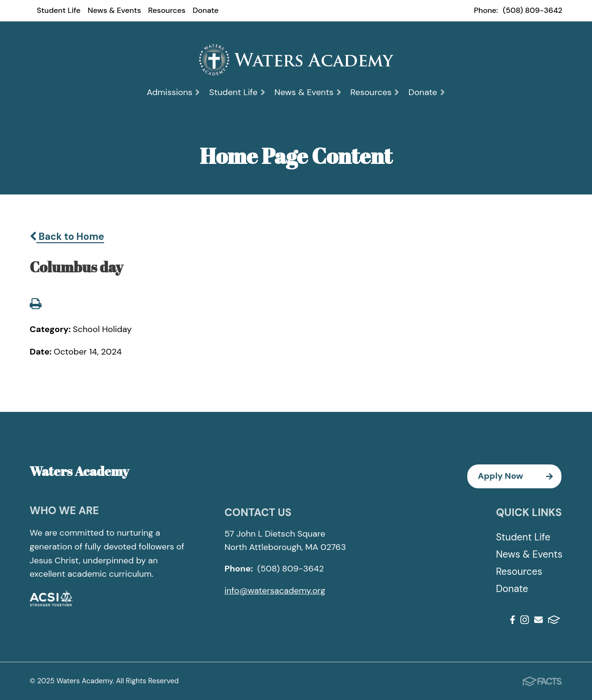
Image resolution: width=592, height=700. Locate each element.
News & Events (115, 10)
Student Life (59, 10)
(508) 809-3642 (533, 10)
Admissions (174, 92)
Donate (205, 10)
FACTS (554, 620)
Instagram (525, 620)
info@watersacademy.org (275, 591)
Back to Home (67, 237)
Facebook (512, 620)
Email (538, 620)
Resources (167, 10)
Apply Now (520, 476)
